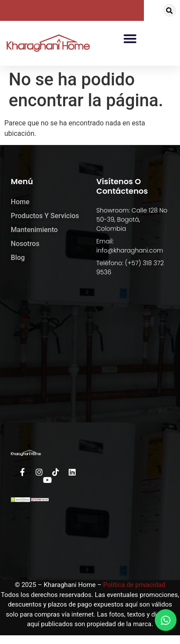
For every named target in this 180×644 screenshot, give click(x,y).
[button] (170, 10)
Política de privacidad (134, 585)
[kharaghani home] (90, 362)
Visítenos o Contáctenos (122, 186)
